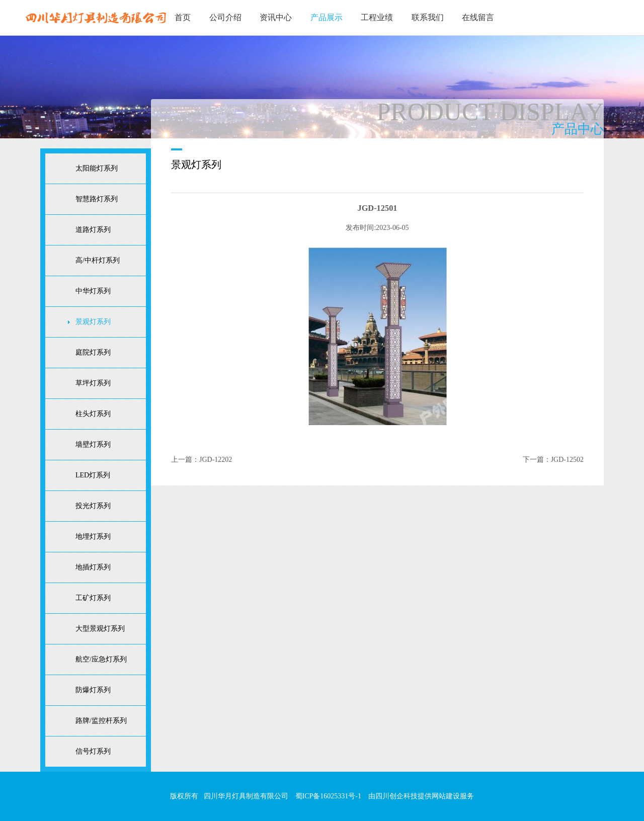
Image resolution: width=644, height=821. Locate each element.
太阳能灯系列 (97, 168)
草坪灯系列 (93, 383)
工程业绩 (377, 17)
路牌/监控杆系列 (101, 721)
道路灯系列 (93, 230)
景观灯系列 (93, 322)
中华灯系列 (93, 291)
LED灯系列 (93, 475)
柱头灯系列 (93, 414)
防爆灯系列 (93, 690)
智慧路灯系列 (97, 199)
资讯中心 (276, 17)
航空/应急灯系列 (101, 659)
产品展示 (327, 17)
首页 (183, 17)
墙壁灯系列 (93, 444)
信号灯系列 (93, 751)
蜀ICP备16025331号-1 (328, 796)
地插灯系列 (93, 567)
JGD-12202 (216, 460)
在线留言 (478, 17)
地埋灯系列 (93, 537)
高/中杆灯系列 (98, 260)
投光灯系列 (93, 506)
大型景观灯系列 (100, 629)
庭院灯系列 (93, 352)
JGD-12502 (567, 460)
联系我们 (428, 17)
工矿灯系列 (93, 598)
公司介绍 (225, 17)
